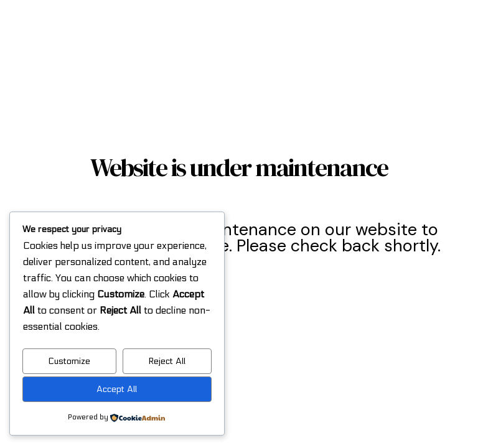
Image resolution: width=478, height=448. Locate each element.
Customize (69, 361)
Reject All (167, 361)
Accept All (117, 389)
